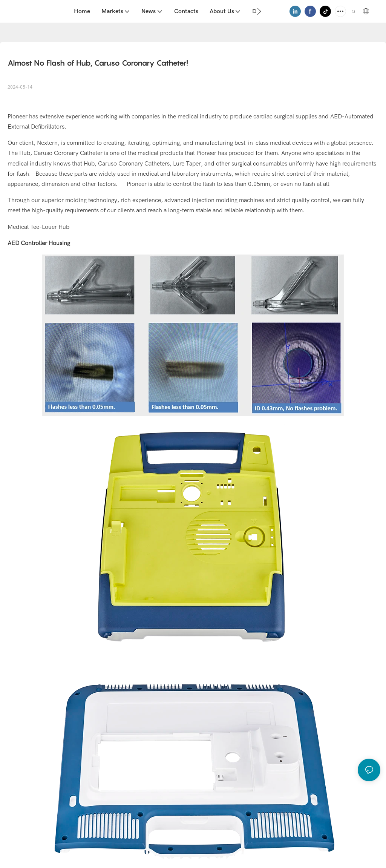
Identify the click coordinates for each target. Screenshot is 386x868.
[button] (259, 11)
